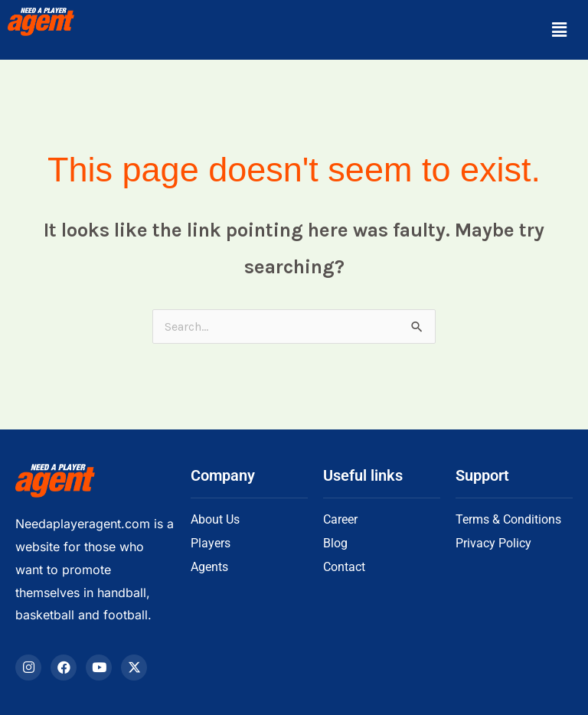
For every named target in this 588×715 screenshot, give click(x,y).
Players (211, 543)
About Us (215, 519)
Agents (209, 567)
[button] (560, 30)
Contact (344, 567)
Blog (335, 543)
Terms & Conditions (508, 519)
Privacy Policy (493, 543)
